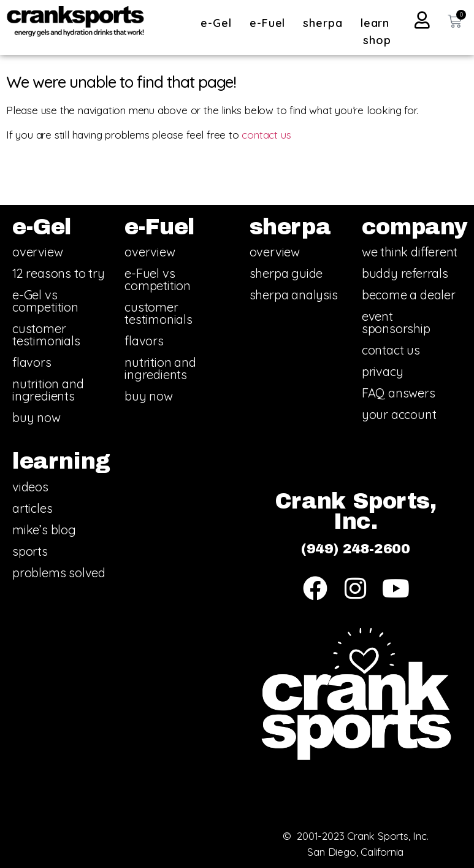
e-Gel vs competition (45, 301)
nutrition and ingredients (48, 390)
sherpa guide (286, 273)
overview (37, 252)
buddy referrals (405, 273)
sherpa (326, 23)
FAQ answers (399, 393)
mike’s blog (44, 530)
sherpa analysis (294, 295)
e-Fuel (270, 23)
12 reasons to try (59, 273)
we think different (410, 252)
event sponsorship (396, 322)
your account (399, 414)
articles (32, 508)
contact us (266, 135)
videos (30, 487)
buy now (36, 417)
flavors (32, 362)
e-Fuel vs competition (158, 279)
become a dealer (409, 295)
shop (377, 40)
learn (378, 23)
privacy (383, 371)
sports (30, 551)
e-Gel (219, 23)
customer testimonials (46, 335)
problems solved (59, 573)
